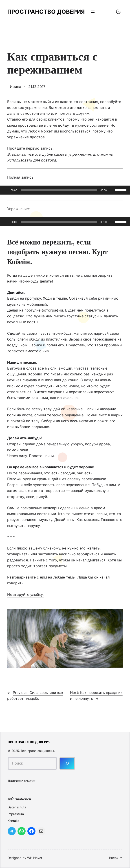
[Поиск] (67, 763)
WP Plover (35, 858)
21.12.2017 (37, 87)
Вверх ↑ (116, 858)
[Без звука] (112, 190)
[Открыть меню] (93, 12)
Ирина (15, 87)
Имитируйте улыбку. (25, 594)
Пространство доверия (46, 12)
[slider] (59, 190)
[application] (65, 190)
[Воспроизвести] (6, 190)
